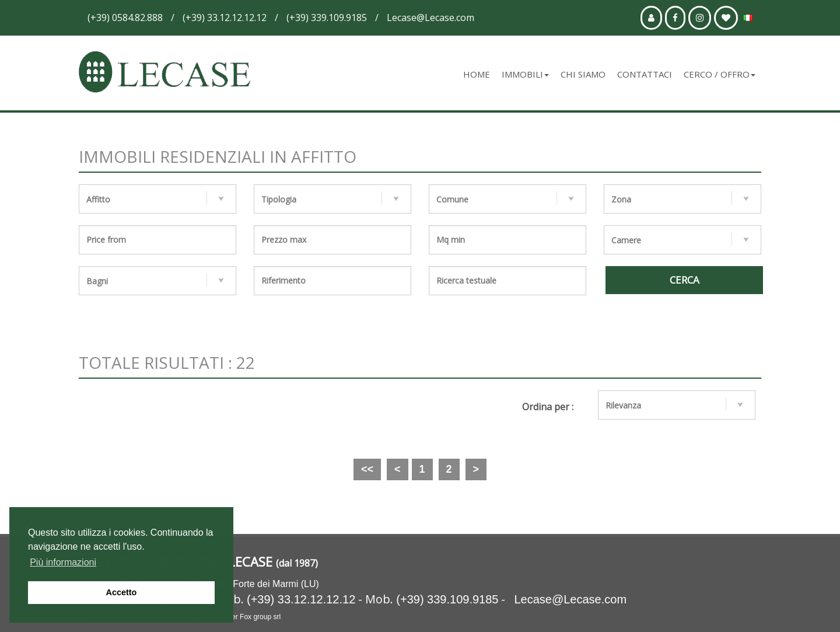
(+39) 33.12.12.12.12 (301, 599)
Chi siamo (583, 74)
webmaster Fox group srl (242, 617)
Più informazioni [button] (63, 562)
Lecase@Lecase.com (570, 599)
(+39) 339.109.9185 (447, 599)
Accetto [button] (122, 592)
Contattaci (645, 74)
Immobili (525, 74)
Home (477, 74)
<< (367, 469)
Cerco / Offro (720, 74)
